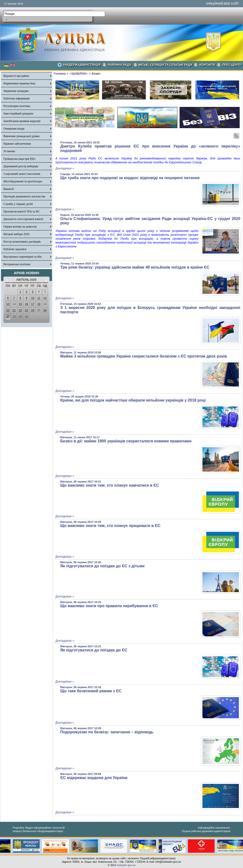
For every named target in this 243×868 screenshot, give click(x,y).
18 (39, 304)
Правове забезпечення (17, 144)
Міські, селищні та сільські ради (165, 65)
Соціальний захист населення (22, 174)
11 (39, 298)
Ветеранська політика (17, 264)
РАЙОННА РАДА (120, 65)
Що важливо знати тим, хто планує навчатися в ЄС (110, 485)
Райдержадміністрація (82, 65)
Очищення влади (14, 129)
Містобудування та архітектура (23, 181)
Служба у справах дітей (18, 204)
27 (8, 317)
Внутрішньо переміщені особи (22, 257)
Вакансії (9, 189)
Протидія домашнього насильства (24, 196)
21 (14, 310)
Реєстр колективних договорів (22, 242)
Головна (60, 74)
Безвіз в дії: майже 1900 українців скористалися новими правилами (126, 441)
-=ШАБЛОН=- (79, 74)
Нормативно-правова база (19, 83)
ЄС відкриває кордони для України (94, 778)
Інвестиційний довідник (18, 114)
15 (20, 304)
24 (33, 310)
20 (8, 310)
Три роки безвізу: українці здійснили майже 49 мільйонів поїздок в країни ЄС (135, 267)
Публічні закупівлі (15, 249)
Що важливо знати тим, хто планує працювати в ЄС (110, 526)
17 (33, 304)
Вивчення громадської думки (21, 136)
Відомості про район (16, 76)
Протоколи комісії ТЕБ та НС (22, 211)
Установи (9, 151)
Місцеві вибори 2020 (16, 234)
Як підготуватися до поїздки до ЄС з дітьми (102, 566)
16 (26, 304)
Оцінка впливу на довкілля (20, 227)
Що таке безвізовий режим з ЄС (91, 691)
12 (45, 298)
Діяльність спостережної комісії (23, 219)
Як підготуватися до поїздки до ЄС (94, 650)
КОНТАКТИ (207, 65)
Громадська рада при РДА (19, 159)
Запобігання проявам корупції (22, 121)
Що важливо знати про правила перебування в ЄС (109, 606)
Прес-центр (232, 65)
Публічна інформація (17, 98)
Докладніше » (65, 168)
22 (20, 310)
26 (45, 310)
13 (8, 304)
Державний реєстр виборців (21, 166)
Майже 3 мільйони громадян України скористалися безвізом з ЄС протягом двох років (144, 356)
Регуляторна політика (17, 106)
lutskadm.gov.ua (126, 865)
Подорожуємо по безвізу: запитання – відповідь (107, 732)
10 (33, 298)
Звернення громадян (16, 91)
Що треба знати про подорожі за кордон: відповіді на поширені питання (130, 178)
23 (26, 310)
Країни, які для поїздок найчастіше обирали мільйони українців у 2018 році (133, 400)
